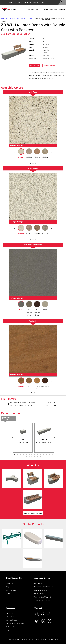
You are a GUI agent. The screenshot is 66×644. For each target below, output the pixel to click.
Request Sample (18, 145)
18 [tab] (35, 456)
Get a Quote (18, 2)
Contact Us (38, 583)
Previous (15, 152)
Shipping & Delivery (41, 590)
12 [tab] (46, 454)
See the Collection (15, 34)
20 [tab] (41, 456)
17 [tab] (32, 456)
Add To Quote (34, 66)
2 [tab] (33, 164)
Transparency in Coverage (43, 601)
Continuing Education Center (15, 623)
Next (51, 152)
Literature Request (12, 620)
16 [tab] (29, 456)
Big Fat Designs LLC (55, 639)
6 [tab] (29, 454)
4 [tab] (23, 454)
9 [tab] (38, 454)
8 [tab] (35, 454)
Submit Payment (39, 2)
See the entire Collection (33, 513)
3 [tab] (36, 164)
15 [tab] (26, 456)
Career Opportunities (13, 590)
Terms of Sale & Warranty (43, 597)
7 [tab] (32, 454)
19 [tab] (38, 456)
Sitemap (9, 594)
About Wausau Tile (14, 578)
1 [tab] (30, 164)
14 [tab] (52, 454)
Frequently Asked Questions (44, 587)
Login (8, 630)
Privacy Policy (39, 594)
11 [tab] (43, 454)
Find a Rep (28, 2)
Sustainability (10, 627)
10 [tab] (41, 454)
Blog (10, 2)
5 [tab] (26, 454)
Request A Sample (51, 66)
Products (4, 19)
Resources (10, 608)
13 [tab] (49, 454)
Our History (9, 583)
